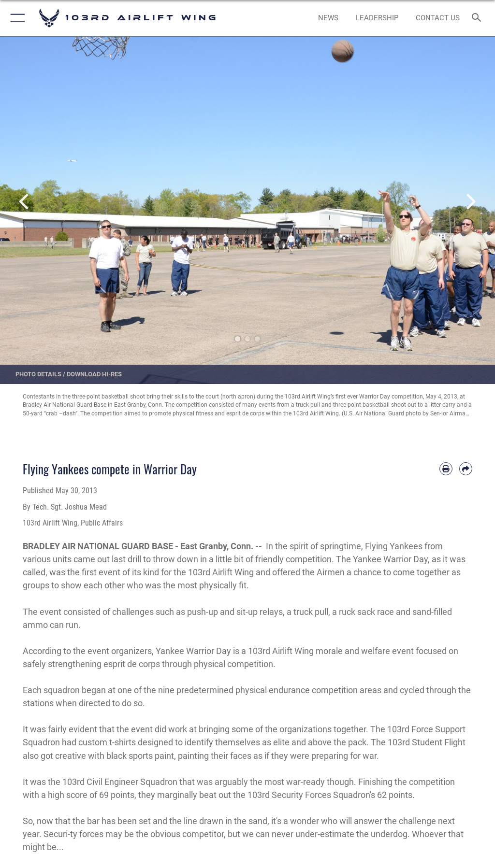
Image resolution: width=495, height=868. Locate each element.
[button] (16, 18)
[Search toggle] (478, 18)
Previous (25, 202)
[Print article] (446, 469)
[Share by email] (466, 469)
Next (470, 202)
